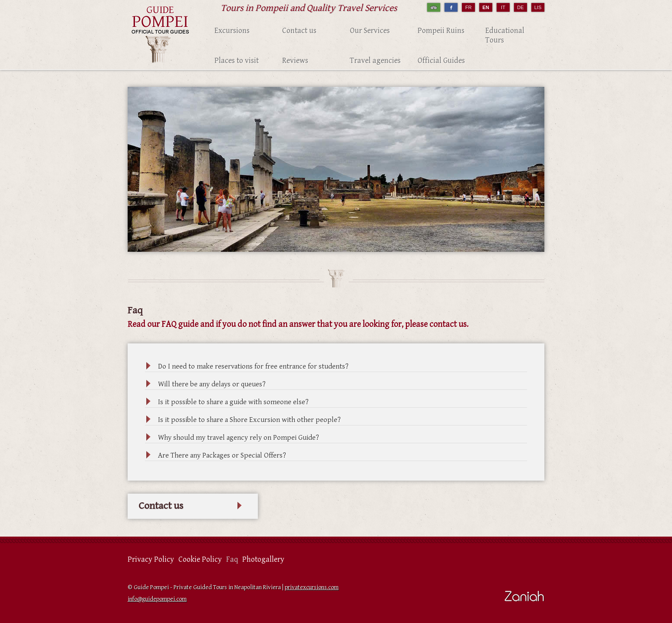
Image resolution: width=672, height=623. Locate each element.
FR (469, 7)
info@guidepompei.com (157, 599)
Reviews (295, 61)
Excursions (232, 31)
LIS (538, 7)
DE (520, 7)
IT (503, 7)
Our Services (370, 31)
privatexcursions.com (312, 587)
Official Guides (441, 61)
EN (486, 7)
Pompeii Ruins (441, 31)
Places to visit (237, 61)
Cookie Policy (200, 559)
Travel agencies (375, 61)
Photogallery (263, 559)
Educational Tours (505, 35)
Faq (232, 559)
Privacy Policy (151, 559)
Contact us (299, 31)
